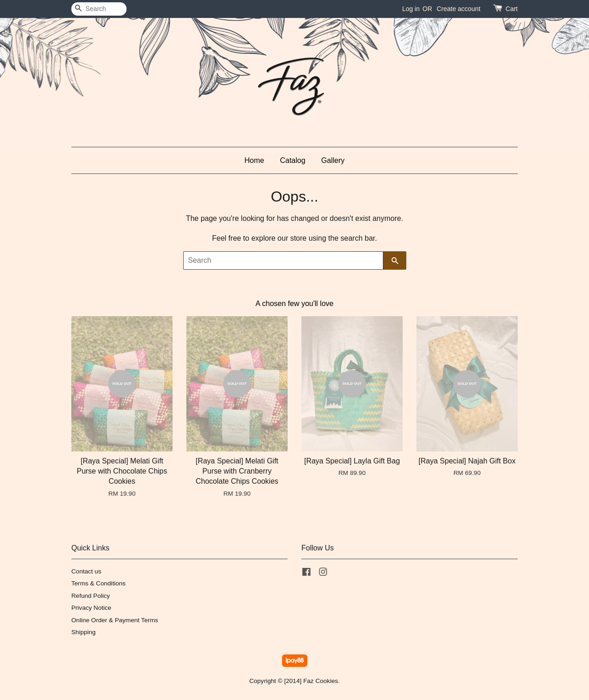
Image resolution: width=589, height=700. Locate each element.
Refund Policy (91, 596)
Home (254, 160)
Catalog (292, 160)
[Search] (99, 9)
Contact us (86, 571)
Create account (459, 9)
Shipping (84, 632)
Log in (411, 9)
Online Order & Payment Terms (115, 620)
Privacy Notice (91, 608)
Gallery (333, 160)
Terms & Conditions (98, 583)
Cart (512, 9)
